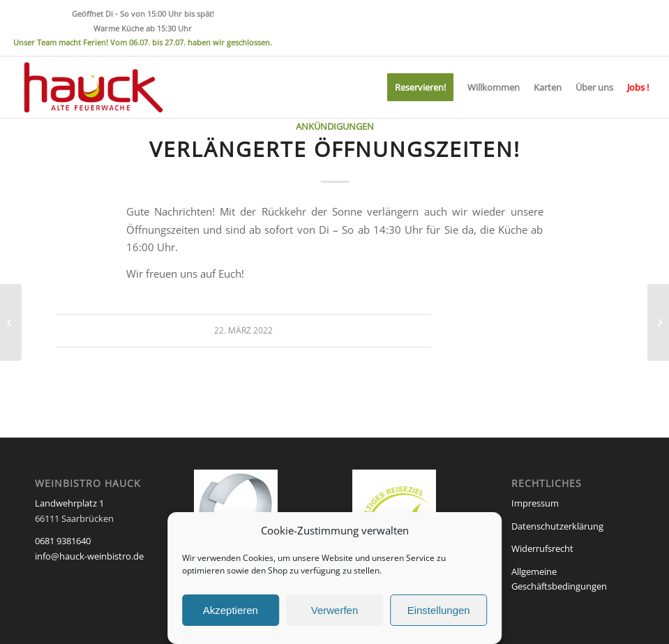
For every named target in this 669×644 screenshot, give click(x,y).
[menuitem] (420, 87)
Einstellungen (439, 610)
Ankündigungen (335, 126)
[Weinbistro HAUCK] (91, 87)
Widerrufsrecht (542, 548)
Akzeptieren (231, 610)
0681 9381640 (63, 541)
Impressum (535, 503)
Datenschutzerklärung (557, 526)
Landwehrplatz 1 (69, 503)
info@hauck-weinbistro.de (89, 556)
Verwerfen (335, 610)
